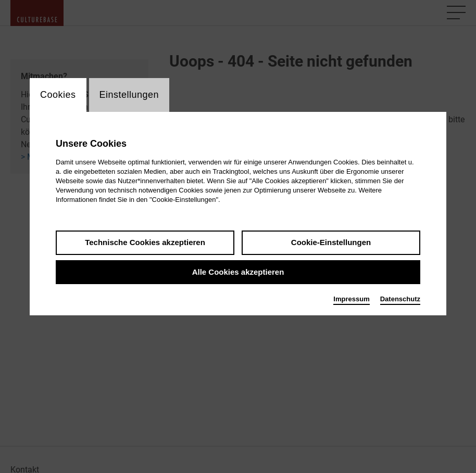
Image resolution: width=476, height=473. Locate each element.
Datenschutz (400, 299)
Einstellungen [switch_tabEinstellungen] (129, 95)
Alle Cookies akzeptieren (238, 272)
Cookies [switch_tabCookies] (58, 95)
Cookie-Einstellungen (331, 242)
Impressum (351, 299)
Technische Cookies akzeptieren (145, 242)
